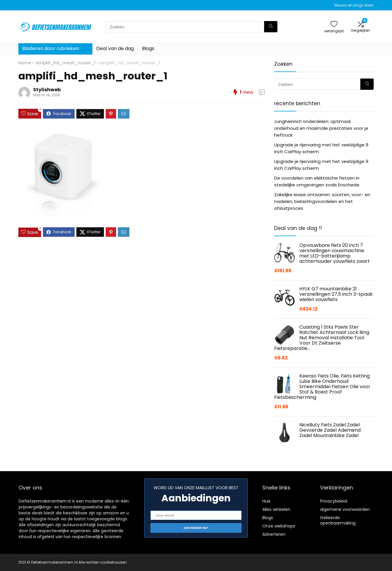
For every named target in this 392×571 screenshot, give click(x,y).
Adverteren (274, 534)
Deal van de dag (115, 48)
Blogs (148, 48)
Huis (266, 501)
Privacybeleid (334, 501)
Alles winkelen (276, 509)
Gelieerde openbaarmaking (338, 520)
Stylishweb (47, 90)
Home (25, 63)
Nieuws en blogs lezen (354, 5)
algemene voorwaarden (345, 509)
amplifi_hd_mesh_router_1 (65, 63)
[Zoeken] (271, 27)
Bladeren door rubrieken (51, 48)
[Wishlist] (334, 24)
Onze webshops (279, 526)
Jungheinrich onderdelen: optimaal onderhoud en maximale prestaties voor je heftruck (321, 128)
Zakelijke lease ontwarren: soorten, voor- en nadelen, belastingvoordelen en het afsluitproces (322, 201)
